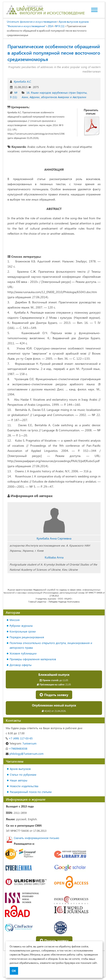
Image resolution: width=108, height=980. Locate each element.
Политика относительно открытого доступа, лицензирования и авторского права (51, 645)
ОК (14, 971)
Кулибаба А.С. (22, 81)
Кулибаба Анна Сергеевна (54, 538)
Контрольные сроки (23, 631)
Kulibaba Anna (54, 557)
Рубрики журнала (21, 626)
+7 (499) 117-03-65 (19, 738)
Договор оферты (21, 665)
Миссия (15, 620)
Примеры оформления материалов (33, 659)
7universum (21, 743)
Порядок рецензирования (27, 637)
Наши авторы (19, 780)
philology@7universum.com (25, 754)
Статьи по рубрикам (23, 774)
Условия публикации (23, 653)
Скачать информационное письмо (37, 838)
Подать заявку (54, 695)
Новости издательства (24, 786)
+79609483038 (17, 748)
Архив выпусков (20, 769)
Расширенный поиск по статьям (31, 792)
